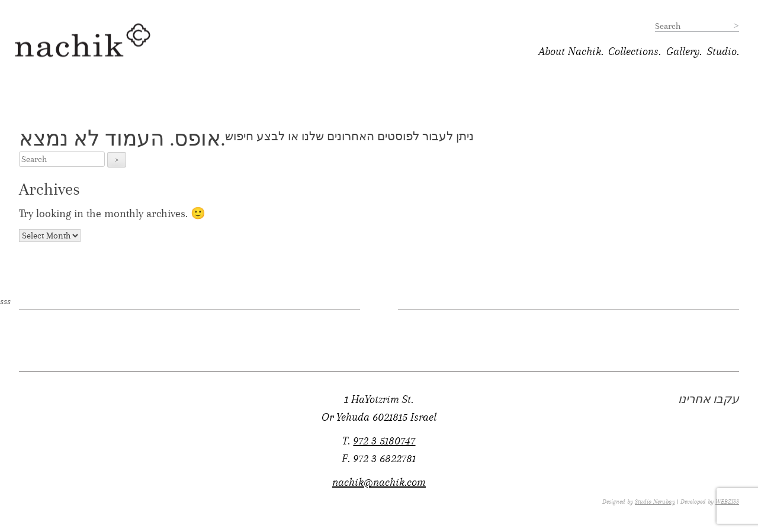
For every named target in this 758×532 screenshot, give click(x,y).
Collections (633, 51)
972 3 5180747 (384, 441)
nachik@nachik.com (379, 482)
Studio (722, 51)
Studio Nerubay (655, 502)
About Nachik (570, 51)
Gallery (683, 51)
